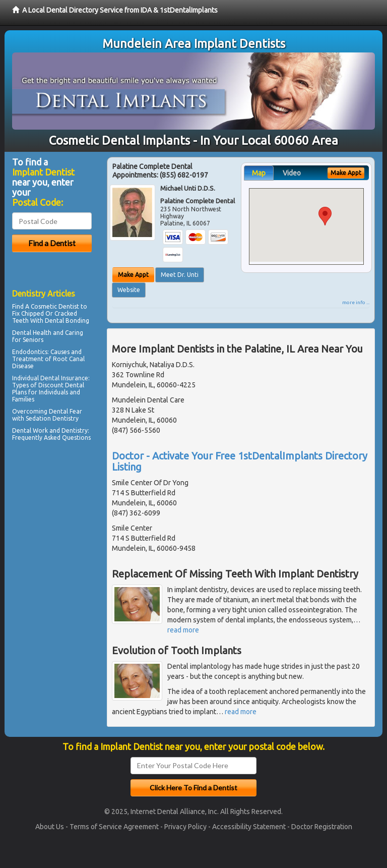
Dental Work (30, 430)
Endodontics (30, 352)
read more (183, 630)
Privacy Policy (185, 827)
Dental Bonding (67, 321)
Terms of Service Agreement (114, 827)
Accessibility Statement (249, 827)
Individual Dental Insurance (50, 378)
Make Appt (133, 275)
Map (259, 173)
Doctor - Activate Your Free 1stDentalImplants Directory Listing (240, 461)
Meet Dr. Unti (180, 275)
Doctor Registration (322, 827)
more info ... (356, 302)
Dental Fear (66, 411)
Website (129, 290)
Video (292, 173)
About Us (50, 827)
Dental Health (32, 333)
